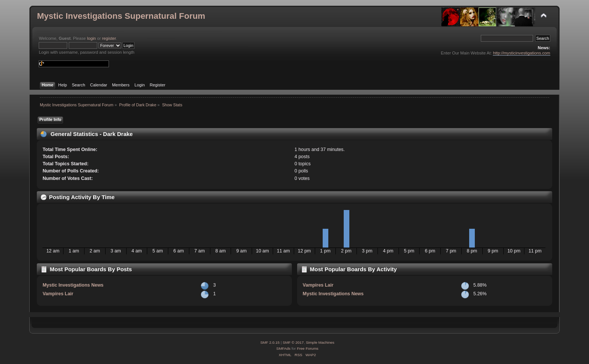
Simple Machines (320, 342)
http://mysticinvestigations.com (521, 53)
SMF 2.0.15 (270, 342)
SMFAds (284, 348)
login (92, 38)
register (109, 38)
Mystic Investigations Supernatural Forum (121, 16)
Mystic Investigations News (73, 285)
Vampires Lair (58, 294)
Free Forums (307, 348)
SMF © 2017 (293, 342)
